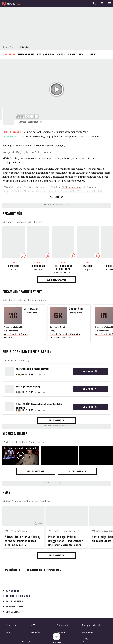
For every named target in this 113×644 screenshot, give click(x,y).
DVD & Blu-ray (46, 54)
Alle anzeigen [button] (56, 420)
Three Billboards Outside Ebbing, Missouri (63, 267)
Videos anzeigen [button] (36, 471)
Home (5, 47)
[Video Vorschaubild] (21, 456)
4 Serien (37, 146)
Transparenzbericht (92, 625)
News (82, 54)
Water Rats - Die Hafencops (16, 334)
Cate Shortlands (52, 191)
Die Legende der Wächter (61, 337)
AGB (33, 625)
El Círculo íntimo (71, 187)
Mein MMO (87, 632)
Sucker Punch (38, 266)
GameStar (36, 632)
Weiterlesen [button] (56, 197)
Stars (12, 47)
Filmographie (26, 54)
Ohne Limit (14, 266)
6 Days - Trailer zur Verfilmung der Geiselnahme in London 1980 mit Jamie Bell (22, 540)
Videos (61, 54)
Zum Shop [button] (90, 371)
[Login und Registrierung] (102, 4)
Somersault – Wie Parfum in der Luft (82, 191)
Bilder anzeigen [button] (77, 471)
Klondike (8, 337)
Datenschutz (63, 625)
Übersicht (9, 54)
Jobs (8, 632)
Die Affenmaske (11, 331)
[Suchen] (95, 4)
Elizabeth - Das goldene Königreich (65, 334)
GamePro (61, 632)
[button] (27, 640)
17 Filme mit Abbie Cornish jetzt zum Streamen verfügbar (55, 132)
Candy (52, 331)
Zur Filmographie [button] (56, 279)
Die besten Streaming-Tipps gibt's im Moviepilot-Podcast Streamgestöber (62, 136)
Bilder (72, 54)
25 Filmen (21, 146)
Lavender (88, 266)
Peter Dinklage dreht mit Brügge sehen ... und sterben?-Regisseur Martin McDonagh (66, 540)
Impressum (12, 625)
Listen (91, 54)
